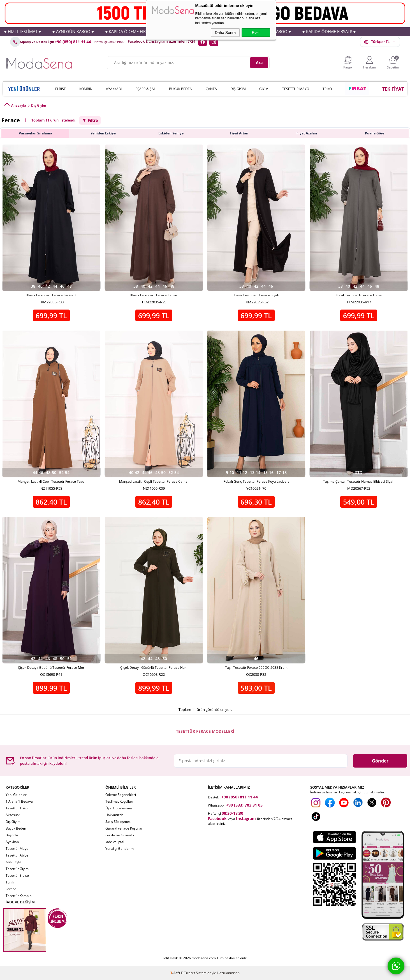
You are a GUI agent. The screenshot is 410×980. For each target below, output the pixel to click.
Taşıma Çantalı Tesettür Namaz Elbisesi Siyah (359, 481)
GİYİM (264, 89)
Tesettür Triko (17, 808)
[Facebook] (203, 42)
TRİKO (327, 89)
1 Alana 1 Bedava (19, 801)
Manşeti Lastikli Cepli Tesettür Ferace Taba (51, 481)
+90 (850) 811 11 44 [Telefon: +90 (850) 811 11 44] (73, 42)
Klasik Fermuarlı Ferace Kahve (154, 295)
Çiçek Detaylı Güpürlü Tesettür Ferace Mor (51, 668)
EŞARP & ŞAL (145, 89)
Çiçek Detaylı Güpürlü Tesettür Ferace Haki (154, 668)
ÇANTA (211, 89)
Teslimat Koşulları (119, 801)
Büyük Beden (16, 828)
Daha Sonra (225, 33)
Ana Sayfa (13, 862)
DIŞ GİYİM (238, 89)
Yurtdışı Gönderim (120, 849)
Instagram (246, 818)
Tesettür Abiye (17, 855)
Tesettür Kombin (18, 896)
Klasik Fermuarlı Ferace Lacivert (51, 295)
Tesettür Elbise (17, 875)
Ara (259, 62)
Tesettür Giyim (17, 869)
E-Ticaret (188, 973)
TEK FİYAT (393, 89)
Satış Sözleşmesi (118, 822)
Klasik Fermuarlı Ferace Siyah (256, 295)
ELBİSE (61, 89)
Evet (256, 33)
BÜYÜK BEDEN (181, 89)
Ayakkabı (13, 842)
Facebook (217, 818)
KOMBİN (86, 89)
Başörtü (12, 835)
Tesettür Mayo (17, 849)
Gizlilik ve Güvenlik (120, 835)
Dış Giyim (13, 822)
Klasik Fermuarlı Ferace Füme (359, 295)
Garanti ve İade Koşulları (124, 828)
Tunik (10, 882)
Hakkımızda (114, 815)
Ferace (11, 889)
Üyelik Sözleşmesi (119, 808)
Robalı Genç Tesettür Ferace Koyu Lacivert (256, 481)
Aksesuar (13, 815)
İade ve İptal (115, 842)
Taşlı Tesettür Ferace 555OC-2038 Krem (256, 668)
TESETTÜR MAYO (296, 89)
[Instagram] (214, 42)
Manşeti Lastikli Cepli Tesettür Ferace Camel (154, 481)
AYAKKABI (114, 89)
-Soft (176, 973)
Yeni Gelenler (16, 795)
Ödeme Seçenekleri (121, 795)
